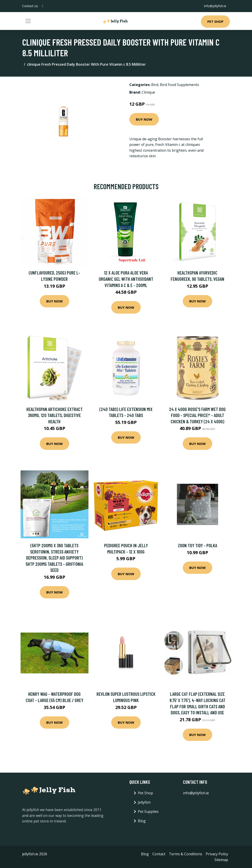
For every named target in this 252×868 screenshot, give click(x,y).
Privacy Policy (217, 854)
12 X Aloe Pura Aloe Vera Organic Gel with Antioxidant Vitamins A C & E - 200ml (126, 279)
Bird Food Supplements (180, 85)
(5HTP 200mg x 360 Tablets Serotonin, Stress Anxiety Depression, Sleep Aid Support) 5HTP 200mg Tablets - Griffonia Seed (54, 558)
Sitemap (221, 860)
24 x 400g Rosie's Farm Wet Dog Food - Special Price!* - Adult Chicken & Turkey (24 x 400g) (197, 415)
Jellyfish (144, 802)
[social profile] (43, 6)
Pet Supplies (148, 811)
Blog (142, 821)
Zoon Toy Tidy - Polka (197, 545)
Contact (159, 854)
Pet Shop (215, 21)
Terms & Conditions (186, 854)
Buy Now (144, 119)
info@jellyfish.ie (215, 6)
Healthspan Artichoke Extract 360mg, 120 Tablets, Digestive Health (55, 415)
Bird (155, 85)
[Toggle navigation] (28, 21)
